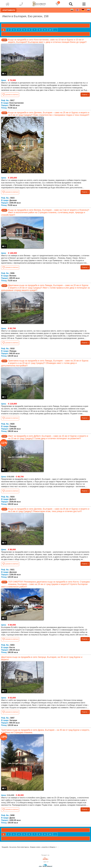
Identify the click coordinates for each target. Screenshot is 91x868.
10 (50, 30)
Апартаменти (9, 10)
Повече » (85, 95)
